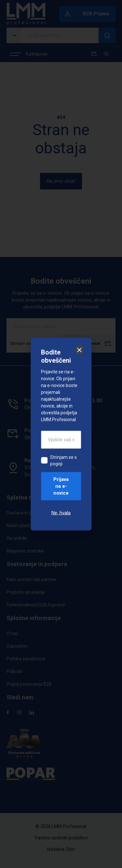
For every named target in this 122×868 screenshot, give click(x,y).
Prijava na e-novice (61, 486)
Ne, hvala (61, 512)
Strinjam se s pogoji (63, 460)
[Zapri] (79, 350)
